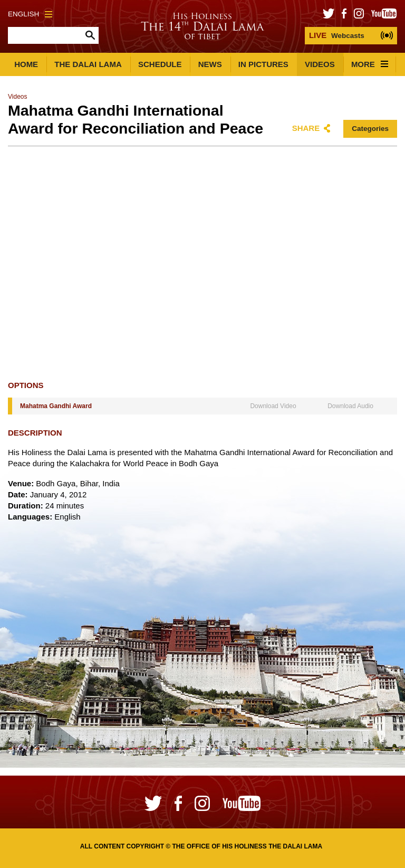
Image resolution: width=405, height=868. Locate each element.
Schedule (160, 64)
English (30, 14)
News (210, 64)
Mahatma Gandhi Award (56, 406)
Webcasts (337, 35)
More (370, 64)
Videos (320, 64)
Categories (370, 129)
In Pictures (263, 64)
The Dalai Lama (88, 64)
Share (306, 128)
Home (26, 64)
